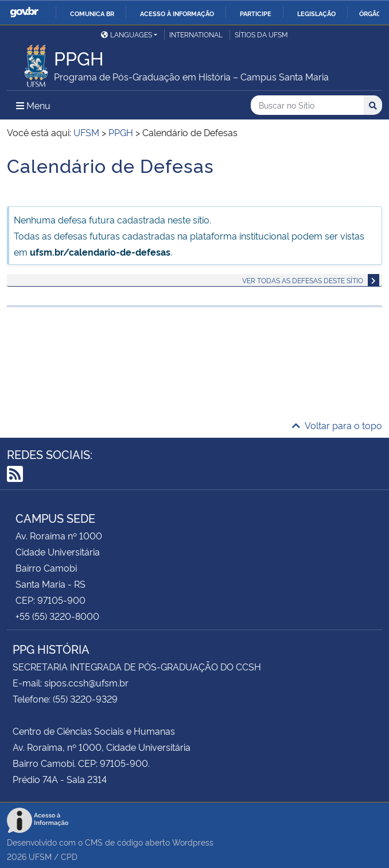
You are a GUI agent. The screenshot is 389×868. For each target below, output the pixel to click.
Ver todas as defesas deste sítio (303, 280)
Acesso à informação (177, 13)
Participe (256, 13)
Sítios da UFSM (261, 34)
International (196, 34)
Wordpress (193, 842)
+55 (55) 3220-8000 (57, 616)
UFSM (40, 856)
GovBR (24, 12)
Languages (127, 34)
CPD (69, 856)
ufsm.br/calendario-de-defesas (100, 252)
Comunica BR (92, 13)
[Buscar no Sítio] (307, 105)
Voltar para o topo (337, 425)
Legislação (316, 13)
